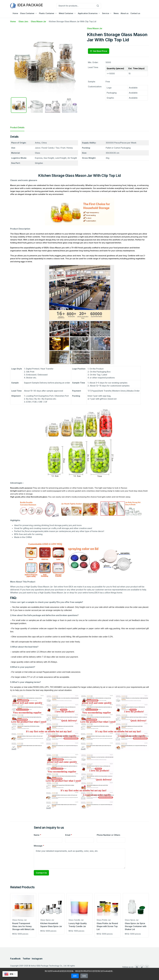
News (116, 13)
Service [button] (106, 13)
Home (15, 13)
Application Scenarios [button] (88, 13)
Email (69, 835)
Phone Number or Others (108, 835)
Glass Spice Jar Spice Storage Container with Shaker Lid (136, 926)
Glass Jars (23, 21)
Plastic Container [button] (47, 13)
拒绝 (84, 976)
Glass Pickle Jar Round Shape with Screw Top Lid (107, 926)
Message (39, 846)
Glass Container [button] (27, 13)
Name (37, 835)
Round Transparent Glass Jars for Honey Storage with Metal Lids (23, 926)
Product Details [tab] (17, 127)
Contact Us (41, 873)
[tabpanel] (79, 474)
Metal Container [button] (66, 13)
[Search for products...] (75, 6)
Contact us (135, 13)
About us (125, 13)
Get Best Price (99, 51)
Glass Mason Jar (38, 21)
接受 (75, 976)
